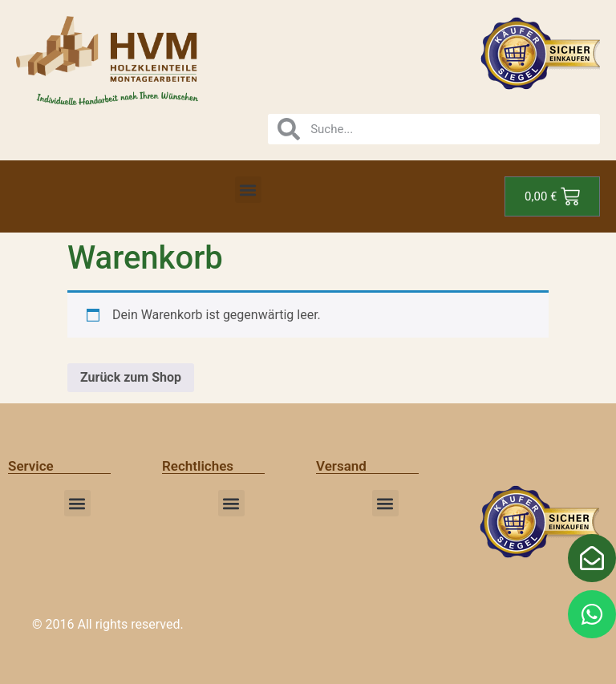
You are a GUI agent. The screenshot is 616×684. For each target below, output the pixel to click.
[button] (248, 190)
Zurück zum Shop (131, 377)
